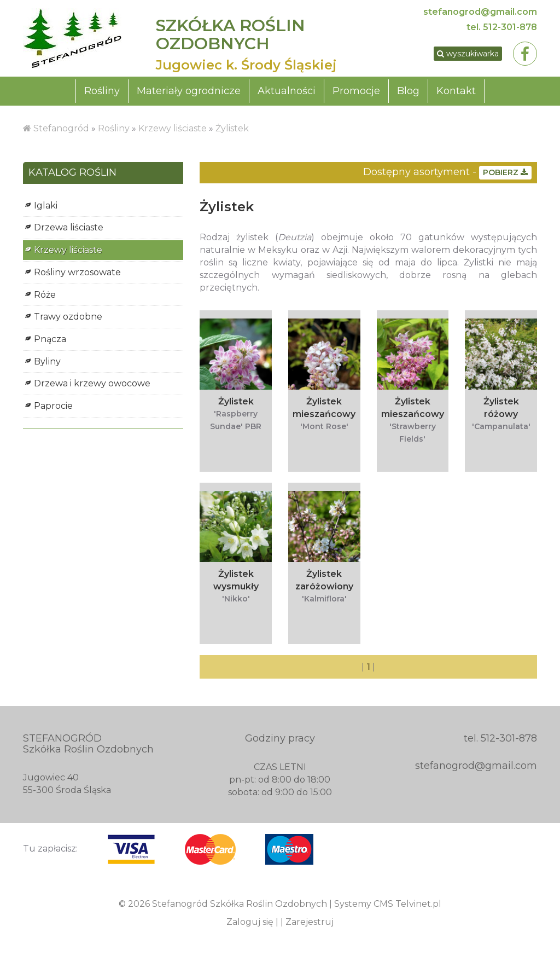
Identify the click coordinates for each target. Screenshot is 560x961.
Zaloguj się (250, 922)
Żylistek (232, 128)
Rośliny (102, 91)
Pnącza (50, 339)
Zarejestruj (310, 922)
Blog (408, 91)
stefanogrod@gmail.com (480, 12)
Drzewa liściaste (69, 227)
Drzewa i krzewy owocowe (92, 383)
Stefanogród (61, 128)
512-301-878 (510, 27)
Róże (45, 295)
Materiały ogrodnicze (189, 91)
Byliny (47, 361)
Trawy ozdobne (68, 317)
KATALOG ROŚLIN (72, 173)
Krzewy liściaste (173, 128)
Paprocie (53, 406)
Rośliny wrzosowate (77, 272)
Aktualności (287, 91)
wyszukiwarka (468, 54)
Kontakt (456, 91)
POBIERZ (505, 172)
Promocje (356, 91)
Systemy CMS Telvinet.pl (388, 904)
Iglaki (46, 205)
